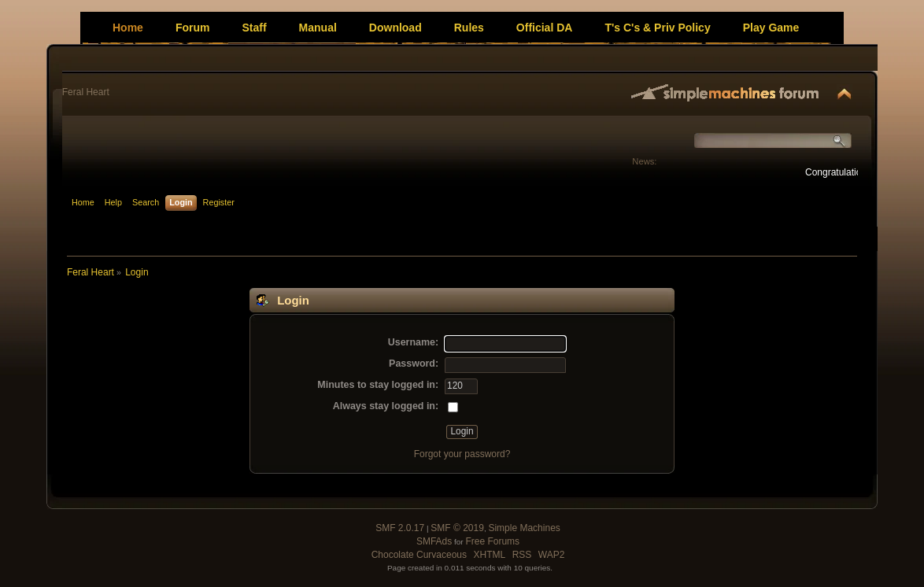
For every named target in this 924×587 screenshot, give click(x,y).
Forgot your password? (462, 454)
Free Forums (492, 541)
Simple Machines (524, 528)
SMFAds (434, 541)
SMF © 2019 (457, 528)
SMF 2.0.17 (400, 528)
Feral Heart (86, 92)
